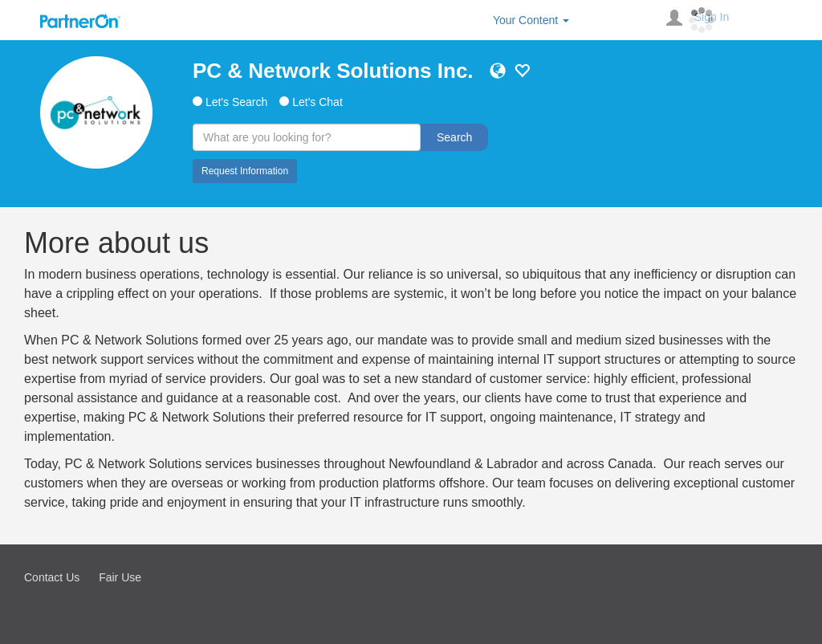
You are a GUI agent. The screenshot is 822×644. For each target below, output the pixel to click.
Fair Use (120, 577)
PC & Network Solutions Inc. (333, 71)
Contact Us (52, 577)
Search (454, 137)
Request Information (245, 171)
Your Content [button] (531, 20)
